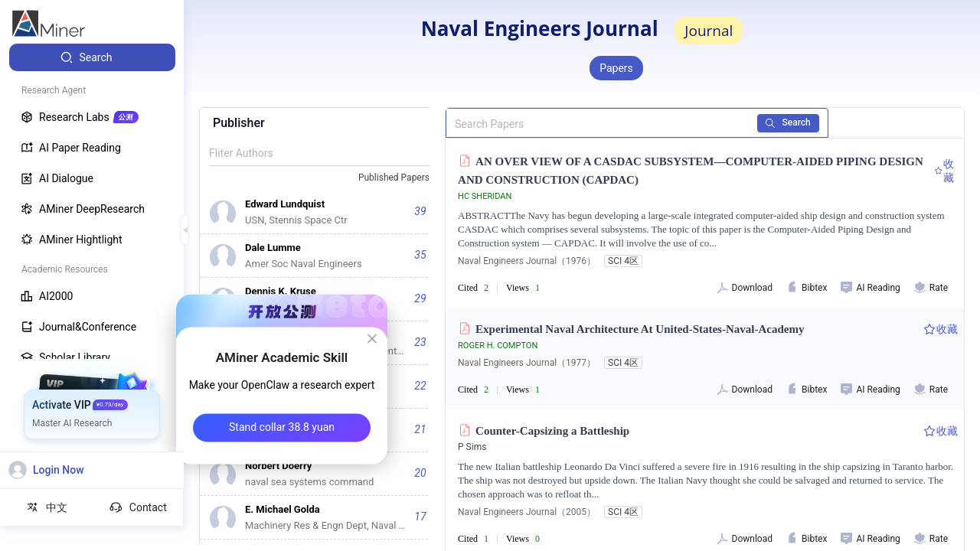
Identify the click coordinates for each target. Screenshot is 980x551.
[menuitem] (92, 57)
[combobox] (400, 178)
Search (788, 122)
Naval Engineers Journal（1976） (527, 261)
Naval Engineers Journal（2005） (527, 512)
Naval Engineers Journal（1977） (527, 363)
